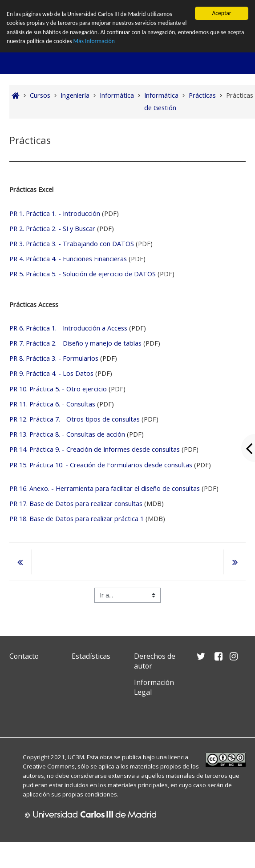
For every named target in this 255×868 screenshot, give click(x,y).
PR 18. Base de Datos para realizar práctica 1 (77, 519)
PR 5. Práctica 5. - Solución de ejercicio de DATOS (83, 274)
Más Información (94, 41)
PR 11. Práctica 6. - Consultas (52, 404)
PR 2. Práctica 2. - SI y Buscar (52, 229)
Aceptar (221, 13)
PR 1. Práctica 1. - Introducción (56, 213)
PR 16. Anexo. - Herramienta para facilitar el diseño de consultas (105, 488)
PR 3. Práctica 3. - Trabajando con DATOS (72, 244)
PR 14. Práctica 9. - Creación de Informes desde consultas (95, 449)
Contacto (24, 656)
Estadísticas (91, 656)
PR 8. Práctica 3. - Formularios (54, 358)
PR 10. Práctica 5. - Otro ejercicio (58, 389)
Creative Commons (49, 766)
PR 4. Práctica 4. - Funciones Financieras (69, 259)
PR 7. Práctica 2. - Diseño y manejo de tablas (75, 343)
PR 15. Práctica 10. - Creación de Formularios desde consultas (101, 465)
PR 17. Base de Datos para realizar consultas (76, 504)
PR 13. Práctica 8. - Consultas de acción (67, 434)
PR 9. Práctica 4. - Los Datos (51, 373)
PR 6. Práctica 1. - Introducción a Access (69, 328)
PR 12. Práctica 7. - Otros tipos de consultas (75, 419)
